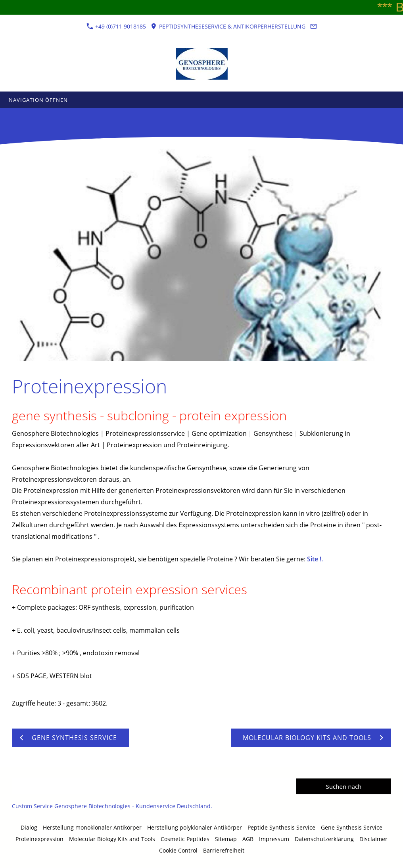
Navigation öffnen (38, 100)
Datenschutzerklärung (324, 839)
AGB (248, 839)
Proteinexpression (39, 839)
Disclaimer (373, 839)
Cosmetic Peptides (185, 839)
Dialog (29, 827)
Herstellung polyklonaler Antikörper (195, 827)
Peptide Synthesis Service (281, 827)
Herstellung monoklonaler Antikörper (92, 827)
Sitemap (226, 839)
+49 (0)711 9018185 (116, 26)
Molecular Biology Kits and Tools (112, 839)
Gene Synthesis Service (352, 827)
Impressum (274, 839)
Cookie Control (178, 850)
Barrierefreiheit (224, 850)
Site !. (315, 559)
